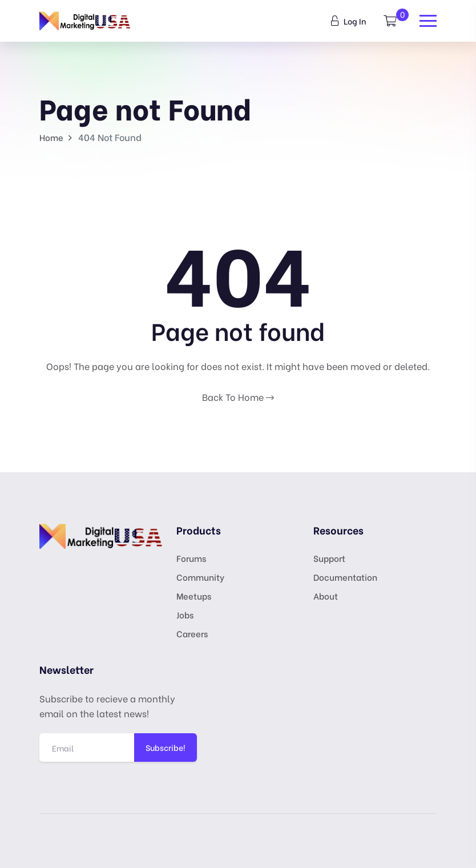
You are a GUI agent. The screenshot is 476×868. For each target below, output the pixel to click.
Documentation (345, 577)
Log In (349, 21)
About (326, 596)
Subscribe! (166, 747)
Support (329, 558)
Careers (192, 633)
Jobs (185, 614)
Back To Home (238, 397)
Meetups (194, 596)
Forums (191, 558)
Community (200, 577)
